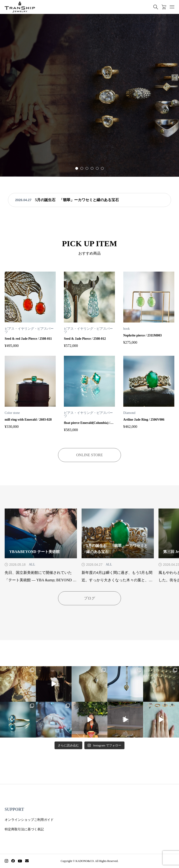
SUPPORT (14, 809)
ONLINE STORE (89, 455)
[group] (89, 95)
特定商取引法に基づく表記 (24, 829)
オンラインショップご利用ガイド (29, 820)
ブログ (89, 598)
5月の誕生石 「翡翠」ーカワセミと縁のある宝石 (77, 200)
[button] (82, 168)
